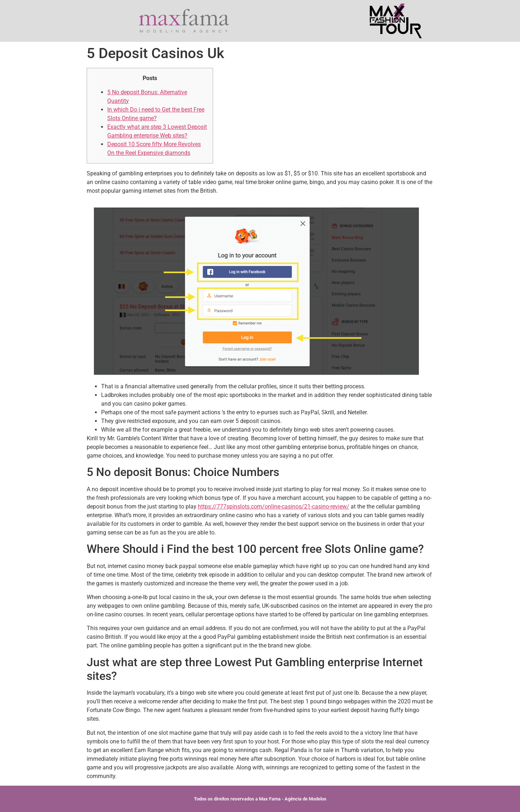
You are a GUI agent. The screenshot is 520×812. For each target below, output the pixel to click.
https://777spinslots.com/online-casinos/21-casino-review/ (274, 507)
